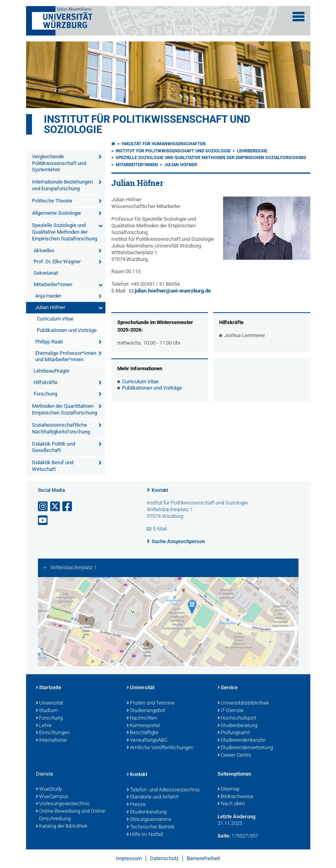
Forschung (45, 394)
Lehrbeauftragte (52, 371)
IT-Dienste (231, 711)
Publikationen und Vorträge (67, 330)
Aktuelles (44, 250)
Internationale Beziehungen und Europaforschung (62, 185)
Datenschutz (164, 858)
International (51, 741)
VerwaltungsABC (147, 741)
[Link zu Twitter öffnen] (56, 507)
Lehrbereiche (252, 151)
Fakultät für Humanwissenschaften (164, 144)
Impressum (129, 858)
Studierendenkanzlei (242, 741)
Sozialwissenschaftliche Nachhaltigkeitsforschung (61, 428)
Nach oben (231, 804)
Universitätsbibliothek (243, 703)
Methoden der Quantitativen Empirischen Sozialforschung (65, 409)
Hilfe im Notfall (145, 835)
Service (228, 688)
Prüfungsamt (234, 733)
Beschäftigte (143, 733)
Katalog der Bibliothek (62, 827)
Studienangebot (146, 711)
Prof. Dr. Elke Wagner (57, 262)
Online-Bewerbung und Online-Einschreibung (71, 815)
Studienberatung (237, 726)
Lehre (44, 726)
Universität (50, 703)
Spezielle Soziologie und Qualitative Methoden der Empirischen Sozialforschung (65, 232)
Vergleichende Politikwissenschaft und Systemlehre (59, 163)
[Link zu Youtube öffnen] (43, 520)
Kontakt (160, 490)
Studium (47, 711)
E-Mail (160, 529)
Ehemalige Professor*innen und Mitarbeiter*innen (66, 356)
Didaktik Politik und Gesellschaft (53, 447)
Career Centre (234, 756)
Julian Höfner (50, 307)
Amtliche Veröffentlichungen (160, 748)
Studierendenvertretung (245, 748)
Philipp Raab (49, 342)
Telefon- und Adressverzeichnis (163, 790)
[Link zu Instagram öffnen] (43, 507)
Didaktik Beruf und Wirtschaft (53, 466)
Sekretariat (46, 273)
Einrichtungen (53, 733)
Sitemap (229, 789)
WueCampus (52, 797)
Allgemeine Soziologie (56, 213)
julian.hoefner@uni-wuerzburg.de (173, 291)
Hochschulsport (237, 718)
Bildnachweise (236, 797)
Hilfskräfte (46, 382)
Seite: (224, 836)
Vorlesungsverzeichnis (63, 804)
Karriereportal (143, 726)
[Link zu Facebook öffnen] (68, 507)
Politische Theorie (52, 201)
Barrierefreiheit (203, 858)
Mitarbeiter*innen (53, 284)
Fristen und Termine (151, 703)
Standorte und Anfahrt (153, 797)
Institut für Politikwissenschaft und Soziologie (147, 124)
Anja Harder (48, 296)
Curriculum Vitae (55, 319)
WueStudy (49, 789)
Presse (136, 805)
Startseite (49, 688)
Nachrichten (142, 718)
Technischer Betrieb (151, 827)
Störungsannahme (149, 820)
